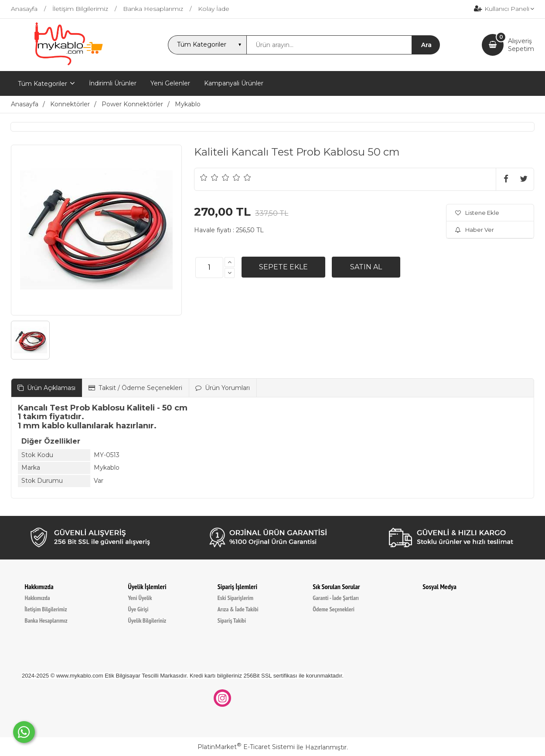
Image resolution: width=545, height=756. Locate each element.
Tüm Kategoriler (43, 84)
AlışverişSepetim (521, 45)
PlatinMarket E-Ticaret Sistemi (246, 747)
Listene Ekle (477, 213)
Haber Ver (475, 230)
